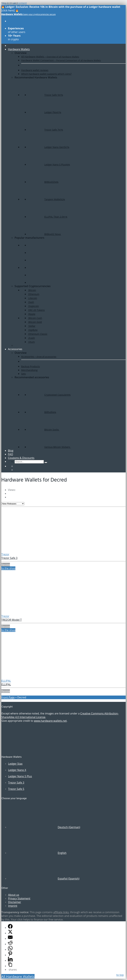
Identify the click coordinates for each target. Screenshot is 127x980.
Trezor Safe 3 (9, 558)
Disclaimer (15, 902)
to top (120, 975)
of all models (17, 23)
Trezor (5, 554)
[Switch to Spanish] (16, 470)
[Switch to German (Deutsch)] (44, 827)
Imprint (13, 906)
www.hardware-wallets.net (50, 721)
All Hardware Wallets (18, 976)
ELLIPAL (6, 681)
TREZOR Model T (11, 620)
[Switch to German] (16, 466)
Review (6, 565)
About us (14, 895)
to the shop (8, 568)
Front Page (8, 697)
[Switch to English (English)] (37, 853)
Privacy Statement (19, 898)
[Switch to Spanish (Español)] (44, 879)
